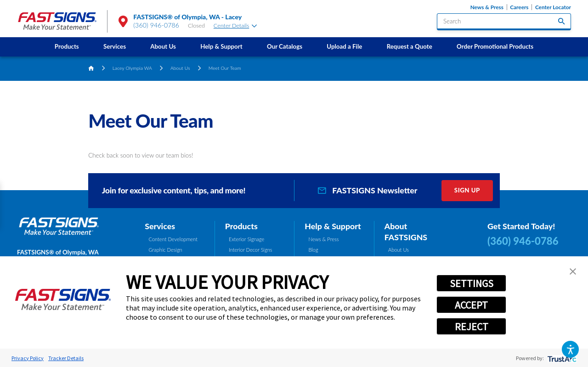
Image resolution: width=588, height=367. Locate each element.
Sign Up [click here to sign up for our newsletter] (467, 190)
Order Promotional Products (495, 46)
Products (67, 46)
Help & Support (221, 46)
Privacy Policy (28, 358)
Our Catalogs (285, 46)
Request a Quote (410, 46)
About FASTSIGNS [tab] (406, 231)
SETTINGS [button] (472, 283)
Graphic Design (166, 250)
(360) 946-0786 (156, 25)
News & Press (487, 7)
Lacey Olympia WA (132, 68)
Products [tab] (241, 226)
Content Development (173, 239)
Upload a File (344, 46)
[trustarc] (561, 358)
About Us (163, 46)
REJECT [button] (472, 327)
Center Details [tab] (235, 25)
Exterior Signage (246, 239)
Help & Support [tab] (333, 226)
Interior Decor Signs (251, 250)
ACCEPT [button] (471, 305)
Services (115, 46)
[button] (570, 349)
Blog (314, 250)
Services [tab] (160, 226)
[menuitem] (67, 47)
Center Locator (553, 7)
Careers (519, 7)
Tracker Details (66, 358)
